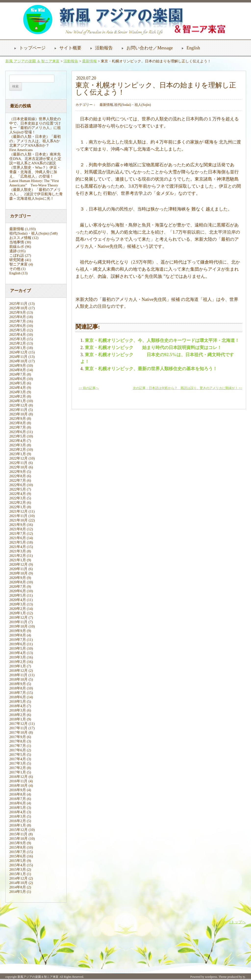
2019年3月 (18, 657)
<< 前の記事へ (89, 388)
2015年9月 (18, 843)
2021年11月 (18, 516)
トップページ (32, 48)
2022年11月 (18, 463)
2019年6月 (18, 644)
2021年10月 (19, 520)
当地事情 (17, 242)
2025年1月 (18, 348)
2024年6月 (18, 379)
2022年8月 (18, 476)
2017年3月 (18, 763)
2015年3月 (18, 869)
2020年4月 (18, 600)
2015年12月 (19, 830)
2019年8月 (18, 635)
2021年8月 (18, 529)
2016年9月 (18, 790)
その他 (15, 269)
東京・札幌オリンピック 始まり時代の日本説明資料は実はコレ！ (153, 348)
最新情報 (89, 61)
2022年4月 (18, 494)
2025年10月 (19, 308)
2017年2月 (18, 768)
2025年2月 (18, 343)
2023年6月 (18, 432)
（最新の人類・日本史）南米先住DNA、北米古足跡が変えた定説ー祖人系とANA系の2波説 (35, 159)
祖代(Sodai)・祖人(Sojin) (29, 233)
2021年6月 (18, 538)
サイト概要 (70, 48)
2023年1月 (18, 454)
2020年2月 (18, 609)
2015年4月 (18, 865)
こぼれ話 (17, 255)
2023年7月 (18, 427)
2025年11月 (18, 304)
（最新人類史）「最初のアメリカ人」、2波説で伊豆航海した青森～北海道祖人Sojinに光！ (36, 194)
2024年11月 (18, 357)
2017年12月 (19, 724)
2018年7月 (18, 693)
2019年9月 (18, 631)
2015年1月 (18, 874)
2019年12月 (19, 617)
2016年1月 (18, 825)
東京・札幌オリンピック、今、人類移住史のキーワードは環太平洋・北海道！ (162, 340)
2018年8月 (18, 688)
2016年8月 (18, 794)
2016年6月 (18, 803)
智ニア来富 (19, 264)
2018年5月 (18, 701)
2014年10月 (19, 883)
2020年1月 (18, 613)
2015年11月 (18, 834)
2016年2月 (18, 821)
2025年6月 (18, 326)
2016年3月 (18, 816)
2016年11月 (18, 781)
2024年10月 (19, 361)
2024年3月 (18, 392)
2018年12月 (19, 671)
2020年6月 (18, 591)
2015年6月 (18, 856)
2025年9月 (18, 312)
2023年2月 (18, 449)
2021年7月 (18, 533)
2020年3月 (18, 604)
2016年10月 (19, 785)
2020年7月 (18, 587)
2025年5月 (18, 330)
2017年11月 (18, 728)
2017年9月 (18, 737)
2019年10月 (19, 626)
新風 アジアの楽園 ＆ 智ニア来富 (32, 61)
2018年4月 (18, 706)
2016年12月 (19, 777)
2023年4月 (18, 441)
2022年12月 (19, 458)
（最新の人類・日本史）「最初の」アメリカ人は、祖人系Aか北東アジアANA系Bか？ (35, 141)
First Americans (21, 150)
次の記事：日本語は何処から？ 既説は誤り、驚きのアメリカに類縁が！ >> (188, 388)
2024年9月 (18, 365)
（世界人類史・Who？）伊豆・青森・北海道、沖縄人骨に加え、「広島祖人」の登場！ (35, 172)
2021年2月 (18, 556)
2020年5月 (18, 595)
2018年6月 (18, 697)
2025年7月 (18, 321)
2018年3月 (18, 710)
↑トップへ (238, 922)
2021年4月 (18, 547)
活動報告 (104, 48)
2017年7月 (18, 746)
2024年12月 (19, 352)
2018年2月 (18, 715)
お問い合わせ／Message (150, 48)
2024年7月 (18, 374)
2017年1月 (18, 772)
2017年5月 (18, 755)
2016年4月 (18, 812)
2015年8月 (18, 847)
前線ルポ (17, 247)
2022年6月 (18, 485)
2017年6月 (18, 750)
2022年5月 (18, 489)
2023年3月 (18, 445)
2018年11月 (18, 675)
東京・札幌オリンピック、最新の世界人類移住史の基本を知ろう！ (151, 369)
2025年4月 (18, 335)
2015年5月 (18, 861)
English (193, 48)
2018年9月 (18, 684)
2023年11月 (18, 410)
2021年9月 (18, 525)
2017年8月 (18, 741)
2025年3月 (18, 339)
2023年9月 (18, 419)
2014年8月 (18, 887)
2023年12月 (19, 405)
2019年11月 (18, 622)
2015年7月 (18, 852)
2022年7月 (18, 480)
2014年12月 (19, 878)
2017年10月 (19, 732)
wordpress (211, 977)
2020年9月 (18, 578)
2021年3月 (18, 551)
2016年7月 (18, 799)
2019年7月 (18, 640)
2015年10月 (19, 839)
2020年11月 (18, 569)
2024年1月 (18, 401)
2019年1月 (18, 666)
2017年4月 (18, 759)
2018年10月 (19, 679)
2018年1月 (18, 719)
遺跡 (13, 251)
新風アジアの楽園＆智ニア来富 (38, 977)
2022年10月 (19, 467)
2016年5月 (18, 808)
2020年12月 (19, 564)
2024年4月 (18, 388)
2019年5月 (18, 648)
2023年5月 (18, 436)
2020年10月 (19, 573)
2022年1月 (18, 507)
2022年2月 (18, 503)
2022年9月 (18, 472)
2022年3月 (18, 498)
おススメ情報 (20, 238)
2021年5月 (18, 542)
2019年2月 (18, 662)
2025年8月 (18, 317)
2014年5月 (18, 892)
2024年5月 (18, 383)
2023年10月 (19, 414)
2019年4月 (18, 653)
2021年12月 (19, 511)
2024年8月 (18, 370)
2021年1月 (18, 560)
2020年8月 (18, 582)
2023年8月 (18, 423)
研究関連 (17, 260)
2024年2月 (18, 396)
